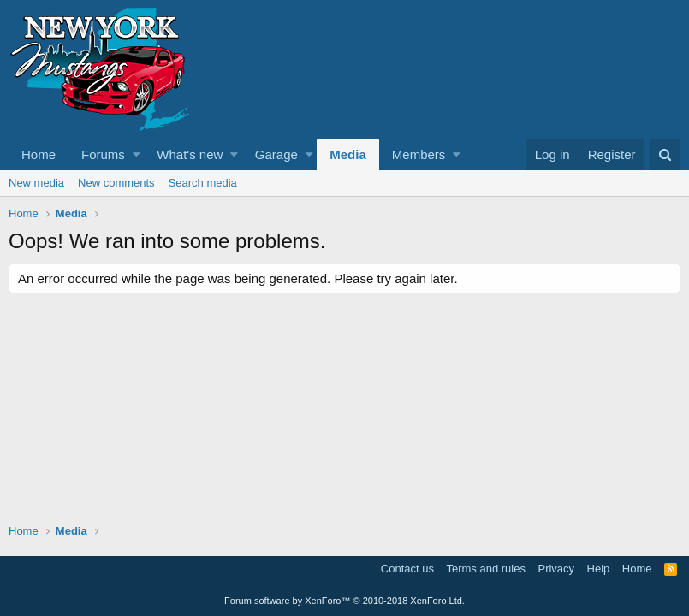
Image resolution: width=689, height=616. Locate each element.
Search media (203, 183)
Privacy (556, 569)
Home (39, 154)
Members (419, 154)
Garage (276, 154)
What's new (190, 154)
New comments (116, 183)
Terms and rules (485, 569)
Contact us (407, 569)
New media (36, 183)
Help (599, 569)
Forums (103, 154)
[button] (137, 154)
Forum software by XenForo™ (344, 601)
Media (348, 154)
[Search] (665, 154)
